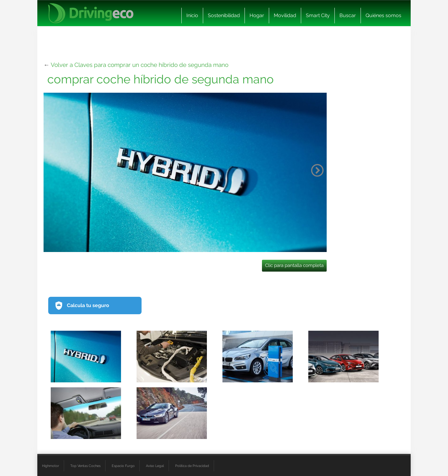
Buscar (348, 15)
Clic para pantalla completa (294, 265)
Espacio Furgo (123, 466)
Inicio (192, 15)
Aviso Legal (155, 466)
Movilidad (285, 15)
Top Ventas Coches (85, 466)
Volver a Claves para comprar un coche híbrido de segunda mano (140, 65)
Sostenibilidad (224, 15)
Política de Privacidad (192, 466)
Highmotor (51, 466)
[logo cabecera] (91, 13)
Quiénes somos (383, 15)
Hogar (257, 15)
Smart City (318, 15)
